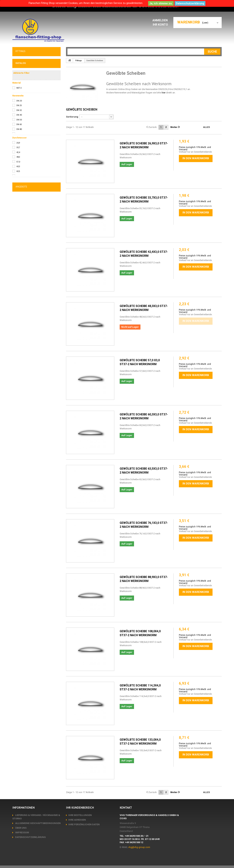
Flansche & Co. (25, 60)
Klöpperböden (25, 99)
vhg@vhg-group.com (139, 847)
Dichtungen (23, 123)
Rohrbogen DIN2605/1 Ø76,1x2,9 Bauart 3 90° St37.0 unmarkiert (35, 392)
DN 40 (19, 225)
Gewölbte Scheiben (28, 94)
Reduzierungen (26, 79)
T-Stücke (23, 84)
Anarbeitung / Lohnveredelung (34, 163)
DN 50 (19, 230)
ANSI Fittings (25, 114)
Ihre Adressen (77, 820)
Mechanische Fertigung (30, 155)
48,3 (18, 267)
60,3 (18, 277)
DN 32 (19, 221)
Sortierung (72, 117)
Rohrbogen (24, 74)
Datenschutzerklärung (190, 3)
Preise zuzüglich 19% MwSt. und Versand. (195, 148)
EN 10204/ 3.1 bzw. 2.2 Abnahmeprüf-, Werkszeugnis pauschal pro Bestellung (32, 341)
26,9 (18, 253)
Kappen (22, 104)
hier (164, 93)
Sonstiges (22, 131)
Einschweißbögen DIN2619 (31, 109)
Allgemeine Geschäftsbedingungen (38, 823)
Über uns (21, 828)
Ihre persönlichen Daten (84, 824)
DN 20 (19, 211)
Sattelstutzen (25, 89)
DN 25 (19, 216)
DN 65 (19, 235)
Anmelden (161, 20)
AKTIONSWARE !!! (26, 139)
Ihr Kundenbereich (80, 808)
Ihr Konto (161, 25)
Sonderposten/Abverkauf (31, 147)
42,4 (18, 263)
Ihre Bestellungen (80, 815)
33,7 (18, 258)
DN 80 (19, 240)
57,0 (18, 272)
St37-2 (19, 198)
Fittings (20, 68)
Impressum (22, 832)
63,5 (18, 282)
